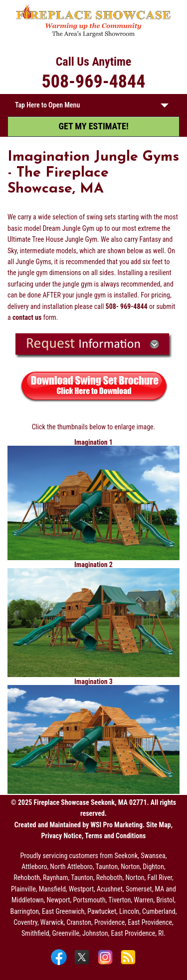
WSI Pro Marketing (117, 825)
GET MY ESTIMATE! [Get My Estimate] (93, 126)
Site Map (158, 825)
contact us (27, 317)
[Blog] (128, 964)
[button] (165, 107)
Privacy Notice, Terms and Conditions (94, 836)
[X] (83, 964)
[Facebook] (60, 964)
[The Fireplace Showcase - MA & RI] (93, 35)
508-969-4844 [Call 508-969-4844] (94, 82)
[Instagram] (106, 964)
